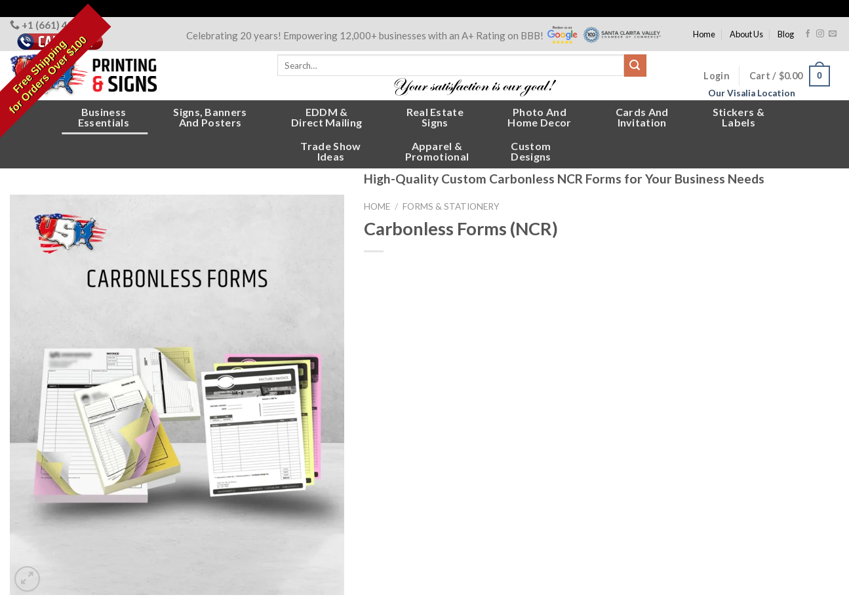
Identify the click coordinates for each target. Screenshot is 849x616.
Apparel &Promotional (437, 151)
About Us (746, 34)
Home (704, 34)
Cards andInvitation (642, 117)
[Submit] (635, 66)
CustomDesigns (531, 151)
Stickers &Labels (739, 117)
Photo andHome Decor (539, 117)
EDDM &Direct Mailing (326, 117)
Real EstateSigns (435, 117)
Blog (786, 34)
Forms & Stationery (451, 206)
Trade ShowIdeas (330, 151)
